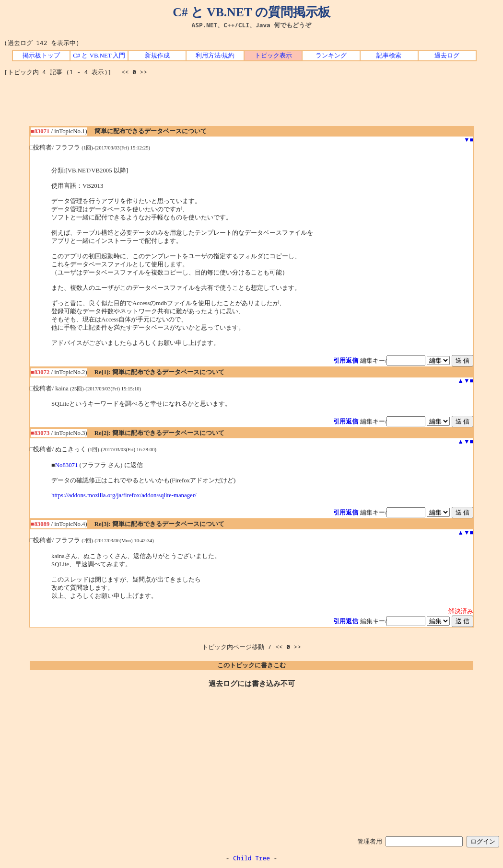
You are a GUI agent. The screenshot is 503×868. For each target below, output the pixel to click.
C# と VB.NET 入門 (99, 56)
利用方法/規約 (215, 56)
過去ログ (447, 56)
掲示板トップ (41, 56)
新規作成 (157, 56)
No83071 (67, 465)
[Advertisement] (252, 104)
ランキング (331, 56)
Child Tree (251, 858)
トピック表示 (273, 56)
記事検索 (389, 56)
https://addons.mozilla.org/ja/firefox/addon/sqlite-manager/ (124, 495)
